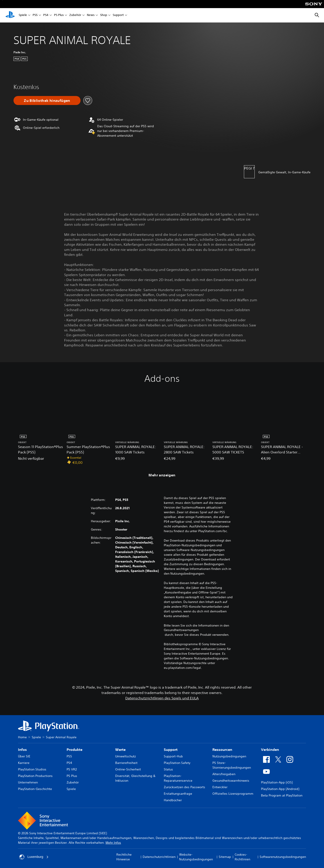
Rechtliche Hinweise (124, 857)
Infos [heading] (22, 750)
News (91, 15)
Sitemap (225, 857)
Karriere (24, 763)
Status (168, 769)
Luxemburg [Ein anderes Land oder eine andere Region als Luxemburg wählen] (34, 857)
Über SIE (24, 756)
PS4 (46, 15)
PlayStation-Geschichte (35, 789)
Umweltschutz (126, 756)
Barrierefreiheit (126, 763)
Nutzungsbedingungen (229, 756)
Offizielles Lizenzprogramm (233, 794)
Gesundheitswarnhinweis (231, 781)
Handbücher (173, 800)
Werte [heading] (120, 750)
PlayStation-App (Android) (280, 789)
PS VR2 (72, 769)
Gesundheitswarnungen (181, 630)
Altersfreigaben (224, 774)
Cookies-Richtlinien (242, 857)
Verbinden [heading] (270, 750)
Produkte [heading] (74, 750)
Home (22, 737)
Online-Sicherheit (128, 769)
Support (118, 15)
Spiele (23, 15)
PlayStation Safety (177, 763)
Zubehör (75, 15)
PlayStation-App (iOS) (277, 782)
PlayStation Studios (32, 769)
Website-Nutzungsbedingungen (196, 857)
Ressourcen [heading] (222, 750)
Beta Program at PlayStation (282, 795)
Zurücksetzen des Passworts (184, 787)
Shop (104, 15)
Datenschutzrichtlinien (159, 857)
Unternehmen (28, 782)
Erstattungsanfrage (178, 794)
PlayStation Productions (35, 776)
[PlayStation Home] (10, 15)
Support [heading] (171, 750)
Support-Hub (173, 756)
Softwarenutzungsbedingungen (283, 857)
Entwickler (220, 787)
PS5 (35, 15)
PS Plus (59, 15)
